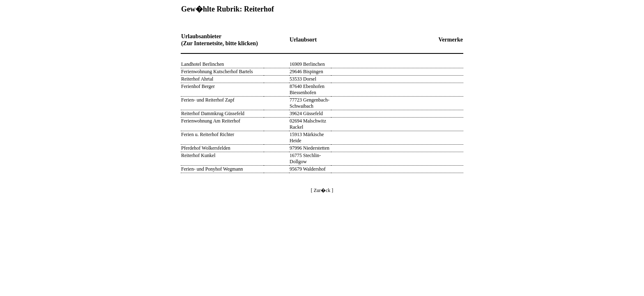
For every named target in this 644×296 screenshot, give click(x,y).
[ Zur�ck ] (322, 190)
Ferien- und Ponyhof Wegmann (212, 169)
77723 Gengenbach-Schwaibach (309, 103)
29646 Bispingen (306, 72)
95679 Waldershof (308, 169)
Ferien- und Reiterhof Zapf (208, 100)
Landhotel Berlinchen (202, 64)
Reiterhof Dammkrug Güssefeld (213, 113)
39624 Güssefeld (306, 113)
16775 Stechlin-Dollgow (305, 158)
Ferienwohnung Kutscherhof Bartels (217, 72)
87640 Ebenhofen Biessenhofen (307, 89)
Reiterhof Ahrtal (197, 79)
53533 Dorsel (303, 79)
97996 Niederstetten (309, 148)
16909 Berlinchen (307, 64)
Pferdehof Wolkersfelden (206, 148)
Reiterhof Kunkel (198, 155)
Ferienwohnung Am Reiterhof (211, 121)
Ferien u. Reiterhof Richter (208, 134)
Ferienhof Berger (198, 86)
